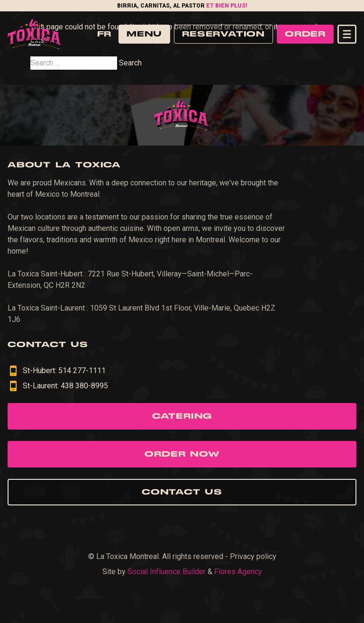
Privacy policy (253, 556)
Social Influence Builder (167, 572)
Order (305, 34)
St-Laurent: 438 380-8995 (58, 386)
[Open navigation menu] (347, 34)
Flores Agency (238, 572)
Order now (182, 454)
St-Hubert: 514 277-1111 (57, 371)
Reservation (223, 34)
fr (104, 34)
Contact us (182, 492)
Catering (182, 416)
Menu (144, 34)
